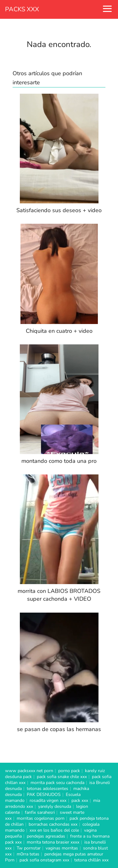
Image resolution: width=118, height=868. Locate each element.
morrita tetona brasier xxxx (53, 842)
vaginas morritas (62, 848)
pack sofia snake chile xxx (62, 777)
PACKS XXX (22, 9)
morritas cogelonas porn (41, 818)
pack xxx (80, 800)
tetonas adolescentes (48, 789)
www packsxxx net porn (29, 771)
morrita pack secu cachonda (57, 783)
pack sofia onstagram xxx (44, 860)
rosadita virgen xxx (48, 800)
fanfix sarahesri (40, 812)
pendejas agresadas (46, 836)
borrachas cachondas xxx (53, 824)
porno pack (69, 771)
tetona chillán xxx (91, 860)
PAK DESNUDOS (44, 795)
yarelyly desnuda (55, 806)
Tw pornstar (29, 848)
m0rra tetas (28, 854)
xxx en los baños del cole (54, 830)
